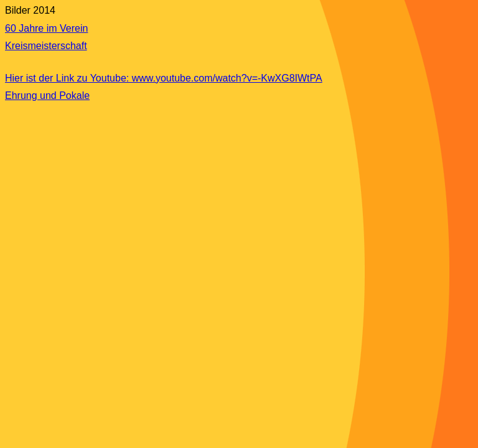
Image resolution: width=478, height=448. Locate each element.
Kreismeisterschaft (46, 46)
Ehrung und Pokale (47, 96)
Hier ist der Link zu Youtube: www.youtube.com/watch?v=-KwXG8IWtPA (164, 78)
